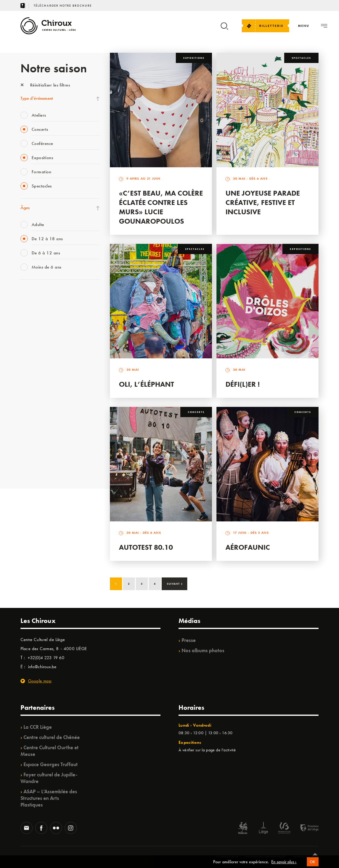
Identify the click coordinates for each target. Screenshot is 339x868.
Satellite (28, 357)
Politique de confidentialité (265, 857)
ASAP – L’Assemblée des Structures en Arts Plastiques (49, 798)
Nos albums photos (203, 650)
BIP (23, 369)
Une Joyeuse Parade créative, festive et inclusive (263, 202)
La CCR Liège (38, 727)
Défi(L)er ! (243, 384)
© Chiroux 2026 (227, 857)
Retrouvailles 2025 (38, 468)
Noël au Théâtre (35, 443)
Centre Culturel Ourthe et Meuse (50, 751)
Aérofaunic (248, 547)
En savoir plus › (284, 865)
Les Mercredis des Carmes (44, 319)
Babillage (29, 344)
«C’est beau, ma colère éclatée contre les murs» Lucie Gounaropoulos (161, 207)
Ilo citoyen (30, 418)
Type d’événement (37, 98)
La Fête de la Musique (40, 307)
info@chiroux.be (42, 667)
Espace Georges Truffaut (51, 764)
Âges (25, 208)
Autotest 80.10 (146, 547)
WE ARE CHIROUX (38, 455)
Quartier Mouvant (37, 394)
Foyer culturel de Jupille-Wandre (49, 778)
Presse (189, 640)
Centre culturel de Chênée (52, 737)
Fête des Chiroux (35, 295)
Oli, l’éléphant (146, 384)
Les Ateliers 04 (34, 381)
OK (313, 866)
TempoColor (31, 431)
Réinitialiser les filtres (45, 85)
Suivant (175, 583)
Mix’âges (29, 332)
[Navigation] (304, 26)
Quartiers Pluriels (36, 406)
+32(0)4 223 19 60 (46, 658)
